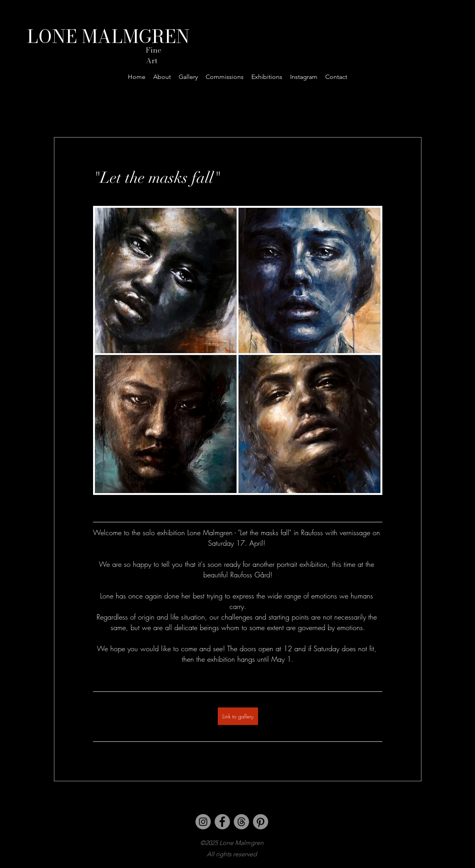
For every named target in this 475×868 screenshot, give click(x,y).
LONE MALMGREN (108, 36)
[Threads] (241, 822)
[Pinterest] (261, 822)
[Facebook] (222, 822)
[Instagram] (203, 822)
